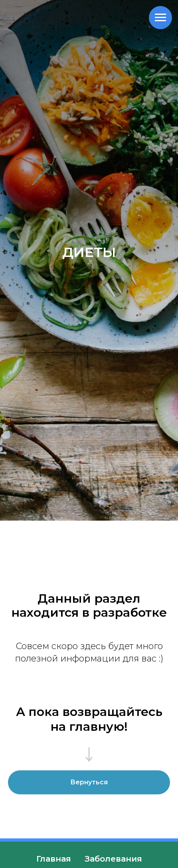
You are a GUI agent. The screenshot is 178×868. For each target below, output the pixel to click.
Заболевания (113, 859)
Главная (54, 859)
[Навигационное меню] (160, 18)
